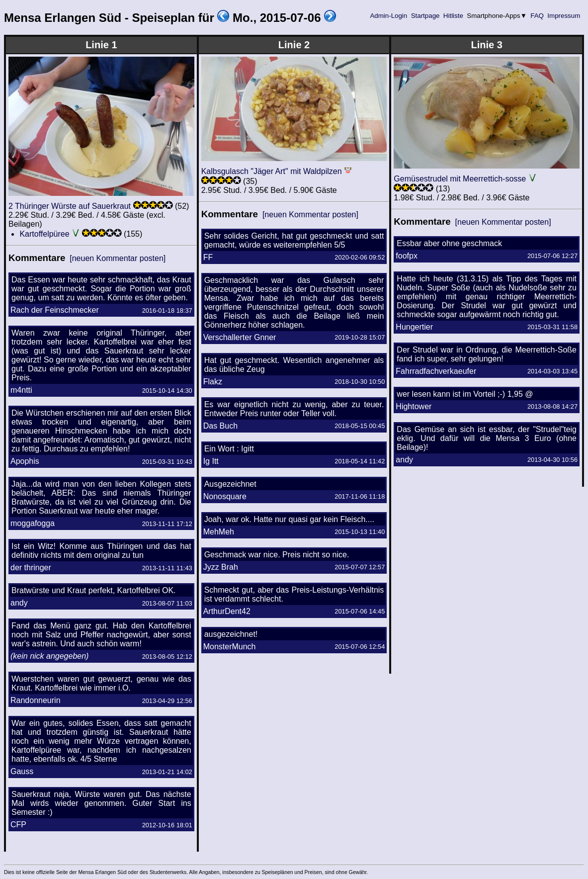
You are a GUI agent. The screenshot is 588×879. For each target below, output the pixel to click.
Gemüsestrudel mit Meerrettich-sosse (460, 179)
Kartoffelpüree (44, 234)
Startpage (425, 16)
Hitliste (453, 16)
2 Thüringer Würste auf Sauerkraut (70, 206)
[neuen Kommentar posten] (118, 258)
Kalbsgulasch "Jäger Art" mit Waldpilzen (272, 171)
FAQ (537, 16)
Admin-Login (389, 16)
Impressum (564, 16)
